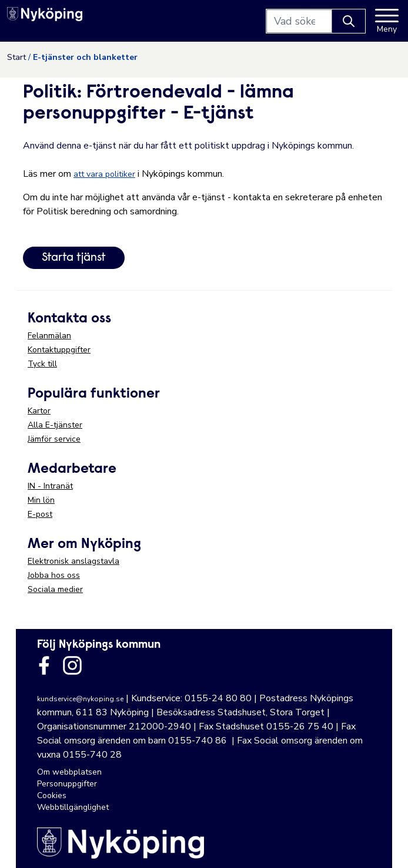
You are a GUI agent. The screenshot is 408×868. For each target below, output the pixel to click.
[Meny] (387, 21)
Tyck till (42, 364)
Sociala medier (55, 589)
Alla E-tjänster (55, 425)
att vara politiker (104, 174)
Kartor (39, 411)
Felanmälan (49, 336)
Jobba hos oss (54, 575)
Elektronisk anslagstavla (73, 561)
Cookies (52, 795)
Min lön (41, 500)
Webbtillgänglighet (73, 807)
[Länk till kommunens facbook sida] (44, 665)
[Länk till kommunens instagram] (72, 665)
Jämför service (54, 439)
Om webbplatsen (69, 772)
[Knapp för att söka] (349, 21)
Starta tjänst (74, 258)
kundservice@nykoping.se (80, 699)
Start (16, 57)
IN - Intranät (50, 486)
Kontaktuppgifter (59, 350)
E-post (40, 514)
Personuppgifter (67, 784)
